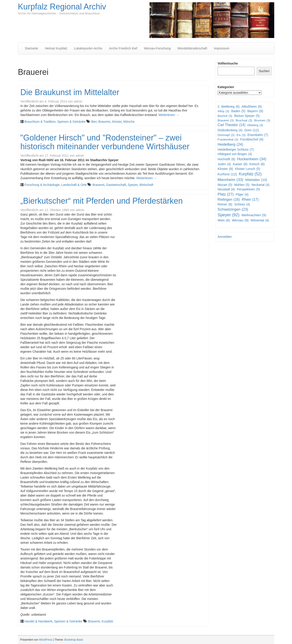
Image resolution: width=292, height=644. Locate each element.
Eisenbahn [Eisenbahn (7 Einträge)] (258, 135)
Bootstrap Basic (74, 640)
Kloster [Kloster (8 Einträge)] (225, 169)
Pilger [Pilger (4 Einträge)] (242, 195)
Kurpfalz (107, 621)
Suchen (264, 71)
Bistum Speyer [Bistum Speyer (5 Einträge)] (247, 116)
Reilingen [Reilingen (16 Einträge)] (229, 200)
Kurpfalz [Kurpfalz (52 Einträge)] (250, 174)
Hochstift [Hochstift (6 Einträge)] (226, 159)
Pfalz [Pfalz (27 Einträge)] (226, 194)
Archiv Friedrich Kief (123, 48)
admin (78, 101)
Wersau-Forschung (157, 48)
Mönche (129, 122)
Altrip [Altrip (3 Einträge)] (223, 111)
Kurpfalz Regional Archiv (62, 7)
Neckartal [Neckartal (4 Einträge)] (261, 185)
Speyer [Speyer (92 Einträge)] (228, 215)
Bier (94, 122)
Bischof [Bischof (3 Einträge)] (225, 116)
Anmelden (225, 237)
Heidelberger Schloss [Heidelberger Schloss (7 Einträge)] (236, 150)
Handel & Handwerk (38, 621)
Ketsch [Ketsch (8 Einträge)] (257, 164)
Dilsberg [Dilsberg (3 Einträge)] (255, 125)
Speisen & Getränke (71, 122)
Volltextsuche (228, 63)
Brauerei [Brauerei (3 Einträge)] (226, 120)
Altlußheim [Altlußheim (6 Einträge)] (252, 107)
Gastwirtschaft (116, 185)
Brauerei (104, 122)
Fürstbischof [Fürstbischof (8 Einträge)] (252, 139)
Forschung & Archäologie (42, 185)
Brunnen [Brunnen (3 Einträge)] (262, 120)
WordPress (46, 640)
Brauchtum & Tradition (40, 122)
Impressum (222, 48)
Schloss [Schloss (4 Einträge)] (242, 205)
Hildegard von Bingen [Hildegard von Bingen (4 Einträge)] (235, 154)
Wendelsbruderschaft (192, 48)
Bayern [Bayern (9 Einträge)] (255, 111)
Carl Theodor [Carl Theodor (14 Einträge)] (231, 125)
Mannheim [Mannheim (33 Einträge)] (230, 180)
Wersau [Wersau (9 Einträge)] (240, 220)
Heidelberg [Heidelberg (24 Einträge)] (230, 145)
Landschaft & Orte (74, 185)
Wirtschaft (146, 185)
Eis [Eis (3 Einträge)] (241, 135)
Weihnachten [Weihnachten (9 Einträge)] (254, 215)
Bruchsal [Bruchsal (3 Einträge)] (244, 120)
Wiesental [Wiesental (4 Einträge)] (260, 221)
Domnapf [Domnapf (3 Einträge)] (226, 135)
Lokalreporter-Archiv (88, 48)
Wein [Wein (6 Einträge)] (224, 220)
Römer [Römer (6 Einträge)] (225, 204)
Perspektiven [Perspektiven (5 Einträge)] (249, 189)
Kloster (117, 122)
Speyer (133, 185)
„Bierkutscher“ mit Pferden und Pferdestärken (102, 201)
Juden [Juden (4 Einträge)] (224, 164)
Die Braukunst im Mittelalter (70, 92)
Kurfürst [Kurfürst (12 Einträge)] (227, 174)
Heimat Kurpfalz (56, 48)
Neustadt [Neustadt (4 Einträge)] (226, 189)
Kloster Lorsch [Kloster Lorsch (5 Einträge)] (248, 169)
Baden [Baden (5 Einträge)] (238, 111)
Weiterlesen (169, 115)
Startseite (32, 48)
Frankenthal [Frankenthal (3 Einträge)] (228, 139)
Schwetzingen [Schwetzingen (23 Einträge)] (233, 209)
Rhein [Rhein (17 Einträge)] (250, 200)
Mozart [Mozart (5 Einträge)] (225, 185)
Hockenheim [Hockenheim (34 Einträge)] (252, 159)
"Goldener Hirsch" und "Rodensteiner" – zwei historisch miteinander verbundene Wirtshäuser (105, 142)
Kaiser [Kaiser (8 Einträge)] (240, 164)
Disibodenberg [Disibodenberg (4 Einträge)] (230, 130)
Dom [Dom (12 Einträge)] (252, 130)
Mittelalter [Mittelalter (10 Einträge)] (256, 180)
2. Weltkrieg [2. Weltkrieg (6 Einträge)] (229, 107)
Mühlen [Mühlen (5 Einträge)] (242, 185)
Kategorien (226, 87)
